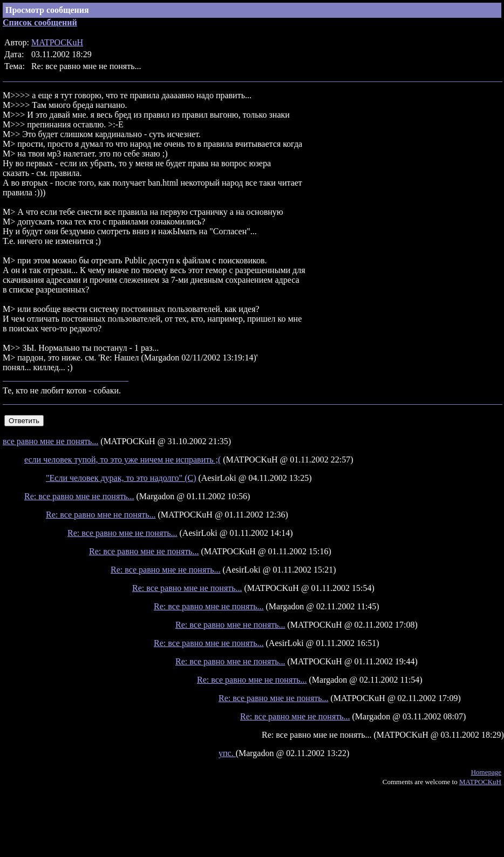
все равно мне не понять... (50, 441)
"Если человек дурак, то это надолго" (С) (121, 478)
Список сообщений (40, 22)
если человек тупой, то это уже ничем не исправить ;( (122, 460)
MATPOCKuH (57, 42)
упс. (227, 753)
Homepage (486, 772)
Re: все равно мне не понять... (79, 496)
